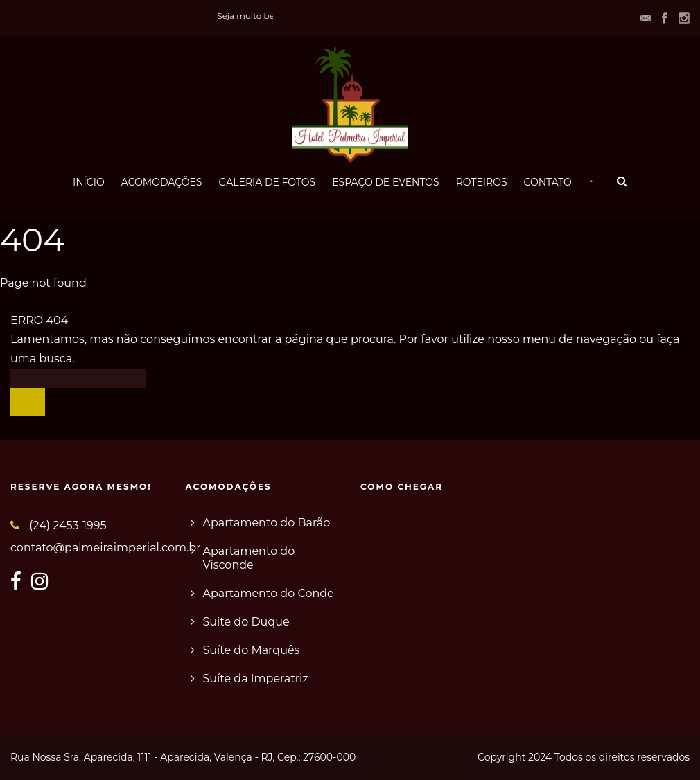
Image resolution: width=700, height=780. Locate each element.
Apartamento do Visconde (249, 558)
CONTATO (548, 182)
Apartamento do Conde (269, 593)
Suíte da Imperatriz (256, 679)
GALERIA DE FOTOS (267, 182)
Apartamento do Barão (267, 523)
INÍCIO (89, 182)
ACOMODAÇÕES (162, 182)
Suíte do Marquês (252, 650)
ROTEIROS (482, 182)
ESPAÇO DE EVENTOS (386, 182)
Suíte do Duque (246, 622)
